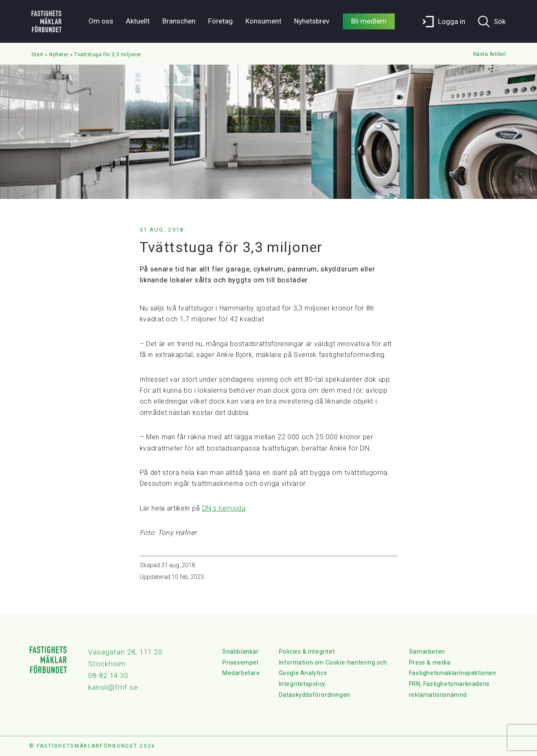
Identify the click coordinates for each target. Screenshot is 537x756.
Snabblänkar (241, 652)
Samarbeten (427, 652)
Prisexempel (240, 662)
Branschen (179, 21)
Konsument (263, 21)
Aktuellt (138, 21)
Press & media (430, 662)
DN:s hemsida (224, 508)
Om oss (101, 21)
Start (38, 55)
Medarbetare (241, 673)
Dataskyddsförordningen (315, 695)
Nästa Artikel (490, 54)
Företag (220, 21)
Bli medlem (369, 21)
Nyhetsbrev (312, 21)
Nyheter (59, 55)
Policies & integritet (307, 652)
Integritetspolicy (302, 684)
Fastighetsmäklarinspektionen (453, 673)
